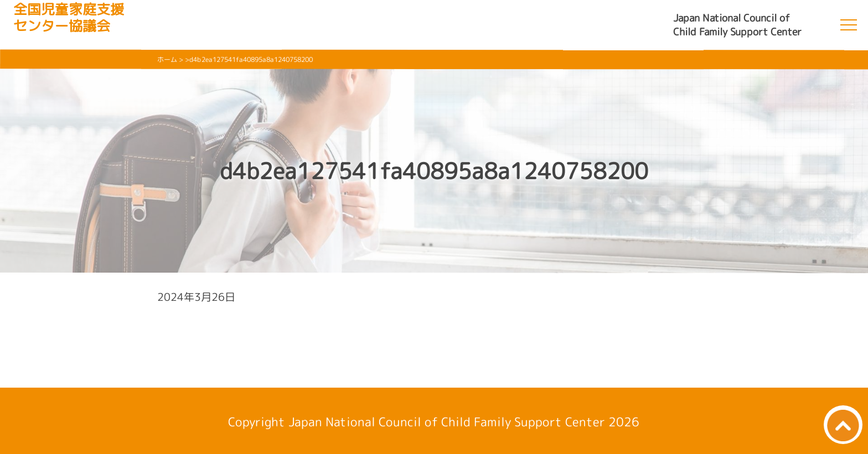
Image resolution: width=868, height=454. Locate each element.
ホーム (167, 59)
